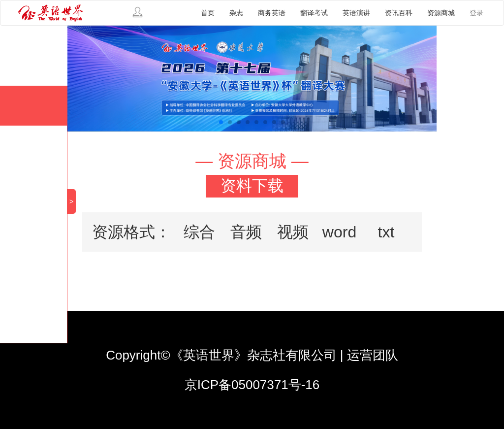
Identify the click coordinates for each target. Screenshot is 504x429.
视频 (293, 232)
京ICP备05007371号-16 (252, 385)
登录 (476, 13)
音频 (246, 232)
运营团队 (373, 355)
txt (386, 232)
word (339, 232)
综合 (199, 232)
